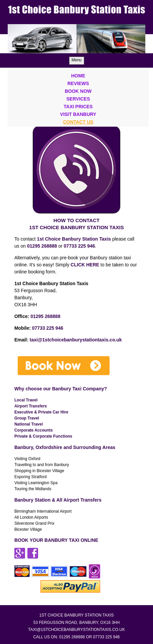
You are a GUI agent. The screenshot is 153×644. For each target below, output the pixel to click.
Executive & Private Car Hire (41, 412)
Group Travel (27, 418)
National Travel (29, 424)
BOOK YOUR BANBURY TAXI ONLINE (56, 540)
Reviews (78, 83)
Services (78, 99)
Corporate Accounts (34, 430)
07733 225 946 (79, 246)
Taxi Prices (78, 107)
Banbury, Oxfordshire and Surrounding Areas (65, 447)
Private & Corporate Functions (43, 436)
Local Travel (26, 400)
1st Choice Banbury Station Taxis (74, 239)
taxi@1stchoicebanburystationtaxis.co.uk (76, 340)
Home (78, 76)
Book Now (78, 91)
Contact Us (78, 122)
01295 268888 (45, 316)
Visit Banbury (78, 114)
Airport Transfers (31, 406)
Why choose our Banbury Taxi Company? (61, 389)
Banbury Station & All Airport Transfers (58, 500)
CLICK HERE (85, 265)
